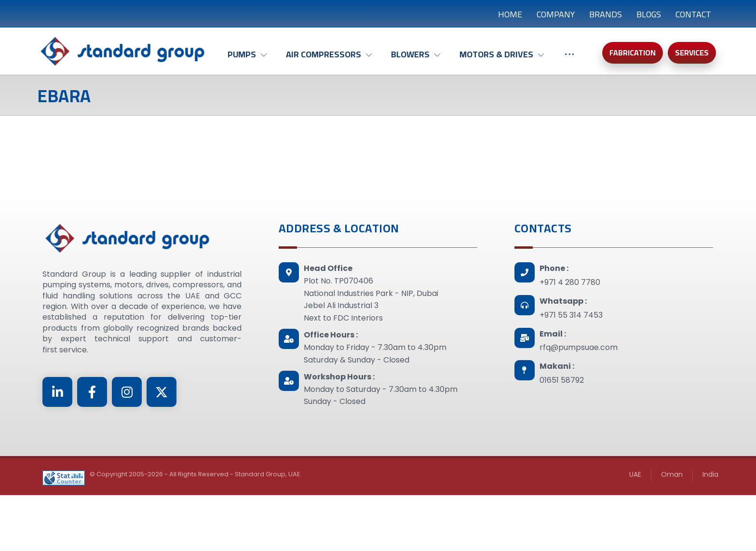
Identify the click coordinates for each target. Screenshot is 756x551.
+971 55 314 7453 (571, 315)
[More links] (569, 59)
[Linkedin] (57, 392)
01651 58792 (562, 380)
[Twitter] (162, 392)
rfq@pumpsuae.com (579, 347)
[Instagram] (127, 392)
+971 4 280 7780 (570, 282)
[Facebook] (92, 392)
